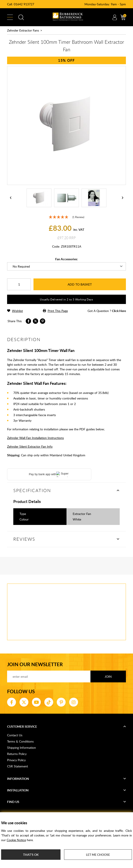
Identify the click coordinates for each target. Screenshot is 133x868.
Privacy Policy (16, 760)
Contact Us (15, 735)
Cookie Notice (16, 840)
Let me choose (98, 855)
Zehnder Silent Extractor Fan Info (30, 446)
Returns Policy (17, 754)
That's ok (31, 855)
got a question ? (107, 311)
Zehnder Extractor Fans (23, 30)
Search (21, 17)
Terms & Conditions (20, 741)
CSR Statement (18, 766)
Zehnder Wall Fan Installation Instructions (35, 438)
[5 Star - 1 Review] (66, 217)
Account (115, 17)
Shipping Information (22, 748)
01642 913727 (24, 4)
